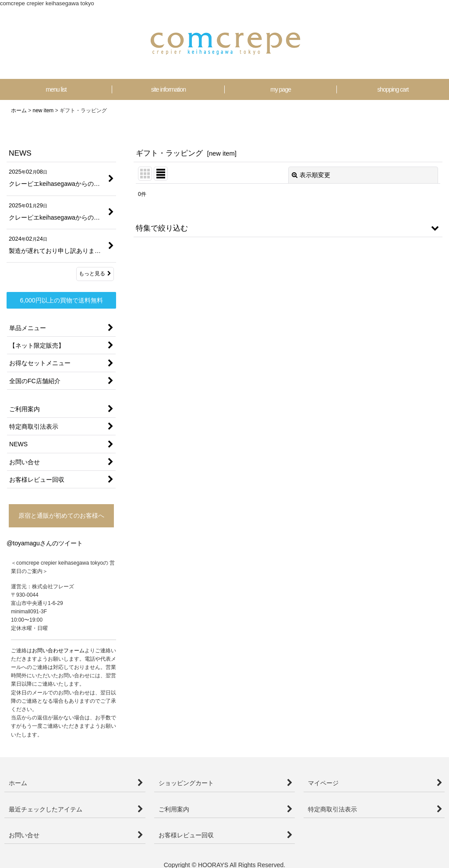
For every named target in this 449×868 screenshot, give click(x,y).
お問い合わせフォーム (58, 651)
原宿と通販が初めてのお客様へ (61, 516)
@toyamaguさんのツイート (45, 543)
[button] (288, 228)
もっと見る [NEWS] (95, 274)
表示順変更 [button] (311, 175)
